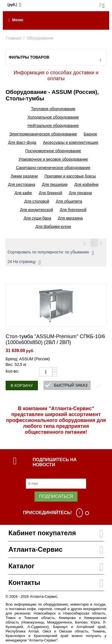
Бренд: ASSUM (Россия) (28, 359)
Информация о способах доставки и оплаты (56, 76)
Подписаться (56, 496)
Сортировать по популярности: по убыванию (51, 253)
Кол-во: (12, 371)
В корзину (22, 386)
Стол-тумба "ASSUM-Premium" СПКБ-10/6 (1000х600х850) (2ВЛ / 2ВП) (55, 339)
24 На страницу (24, 262)
